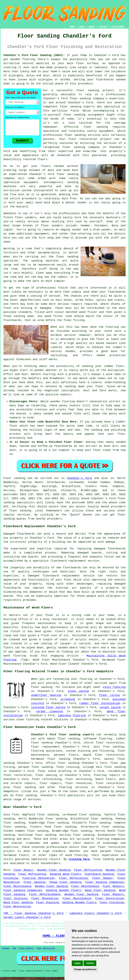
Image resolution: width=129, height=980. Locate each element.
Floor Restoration (110, 898)
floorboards (117, 549)
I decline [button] (90, 963)
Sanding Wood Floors (65, 874)
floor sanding (75, 135)
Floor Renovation (45, 898)
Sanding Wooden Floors (63, 890)
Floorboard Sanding (99, 874)
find (15, 815)
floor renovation (79, 783)
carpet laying (110, 707)
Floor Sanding (34, 882)
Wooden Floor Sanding (54, 870)
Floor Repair (24, 870)
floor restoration (110, 783)
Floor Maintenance (17, 886)
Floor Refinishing (88, 870)
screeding (68, 699)
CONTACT (103, 27)
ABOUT (92, 27)
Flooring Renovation (39, 878)
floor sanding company (81, 147)
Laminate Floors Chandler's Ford (96, 913)
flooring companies (111, 839)
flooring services (73, 787)
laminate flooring (72, 716)
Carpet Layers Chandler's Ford (27, 917)
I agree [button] (77, 963)
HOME (72, 27)
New (14, 948)
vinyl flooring (114, 687)
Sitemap (6, 948)
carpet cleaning (49, 711)
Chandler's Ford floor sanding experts (63, 735)
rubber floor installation (100, 703)
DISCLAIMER (118, 27)
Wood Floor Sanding (100, 890)
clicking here (79, 859)
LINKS (82, 27)
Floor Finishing (112, 903)
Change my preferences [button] (85, 969)
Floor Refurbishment (45, 894)
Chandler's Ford (79, 478)
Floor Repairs (113, 886)
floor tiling (109, 695)
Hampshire (11, 791)
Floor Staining (15, 898)
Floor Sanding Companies (105, 882)
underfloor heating (46, 695)
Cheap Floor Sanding (65, 882)
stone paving (78, 691)
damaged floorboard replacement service (61, 576)
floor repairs (50, 783)
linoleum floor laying (48, 707)
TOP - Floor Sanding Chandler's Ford (33, 913)
